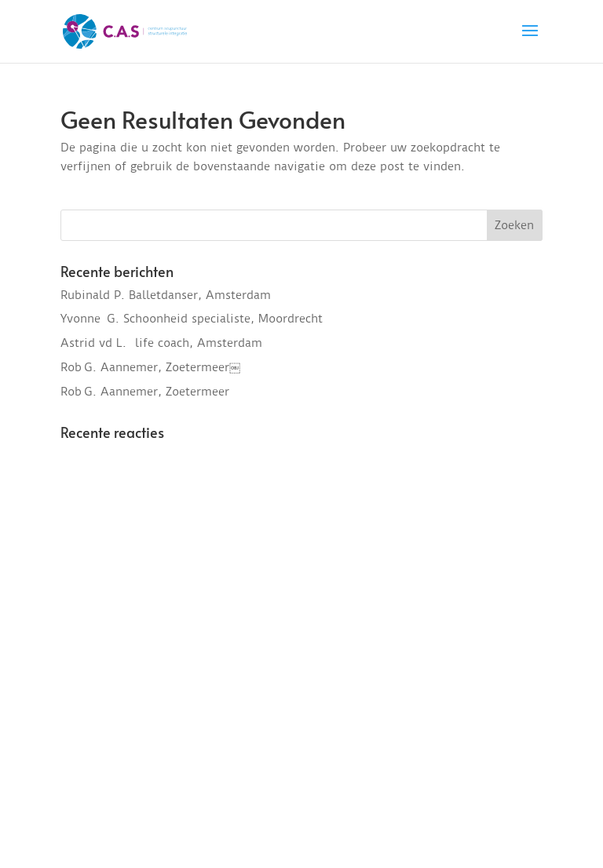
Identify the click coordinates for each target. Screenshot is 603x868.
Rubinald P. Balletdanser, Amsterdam (166, 295)
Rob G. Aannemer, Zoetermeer (145, 392)
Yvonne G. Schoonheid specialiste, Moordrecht (192, 319)
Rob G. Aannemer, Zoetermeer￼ (150, 367)
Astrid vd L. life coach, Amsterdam (161, 343)
